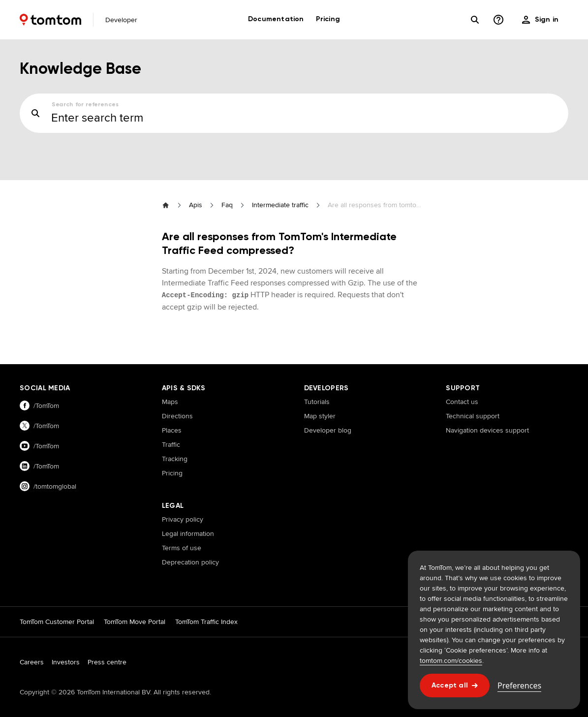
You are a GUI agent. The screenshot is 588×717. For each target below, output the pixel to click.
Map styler (320, 416)
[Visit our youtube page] (81, 446)
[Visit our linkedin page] (81, 466)
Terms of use (182, 548)
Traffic (171, 444)
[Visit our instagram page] (81, 486)
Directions (177, 416)
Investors (66, 662)
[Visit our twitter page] (81, 426)
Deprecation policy (190, 562)
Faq (227, 205)
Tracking (175, 459)
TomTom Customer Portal (57, 622)
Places (172, 430)
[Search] (475, 20)
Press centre (107, 662)
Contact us (462, 402)
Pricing (172, 473)
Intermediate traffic (280, 205)
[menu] (540, 20)
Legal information (188, 533)
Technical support (473, 416)
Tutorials (317, 402)
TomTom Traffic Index (206, 622)
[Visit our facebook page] (81, 406)
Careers (32, 662)
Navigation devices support (487, 430)
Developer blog (328, 430)
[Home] (50, 20)
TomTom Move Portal (135, 622)
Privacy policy (183, 519)
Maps (170, 402)
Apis (196, 205)
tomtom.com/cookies (451, 660)
